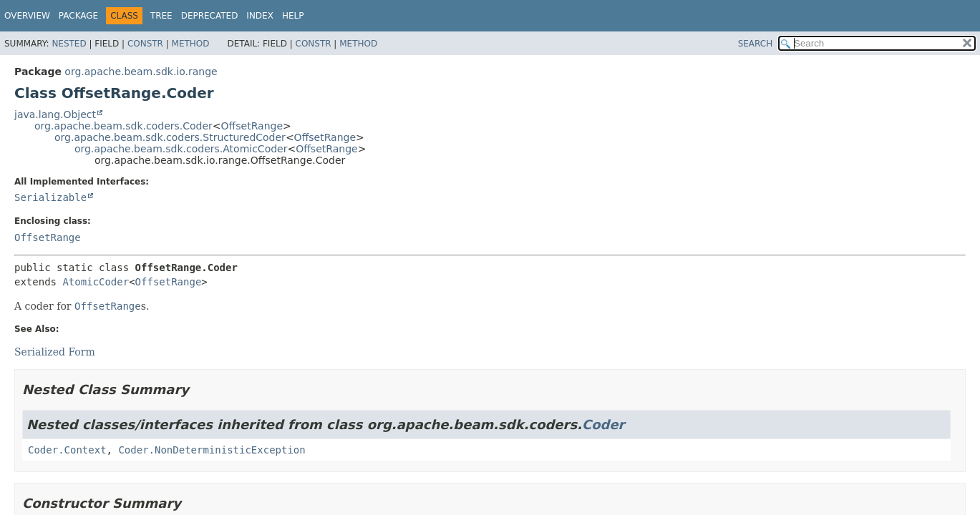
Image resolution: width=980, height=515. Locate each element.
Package (78, 16)
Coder (603, 425)
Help (293, 16)
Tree (161, 16)
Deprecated (210, 16)
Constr (145, 44)
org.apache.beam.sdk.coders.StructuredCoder (170, 137)
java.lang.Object (55, 114)
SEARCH (756, 44)
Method (191, 44)
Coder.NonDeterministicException (212, 450)
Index (260, 16)
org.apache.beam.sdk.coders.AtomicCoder (181, 149)
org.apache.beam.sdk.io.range (141, 72)
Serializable (50, 197)
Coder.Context (67, 450)
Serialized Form (55, 352)
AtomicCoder (96, 282)
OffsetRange (252, 126)
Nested (69, 44)
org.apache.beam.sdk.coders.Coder (123, 126)
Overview (27, 16)
